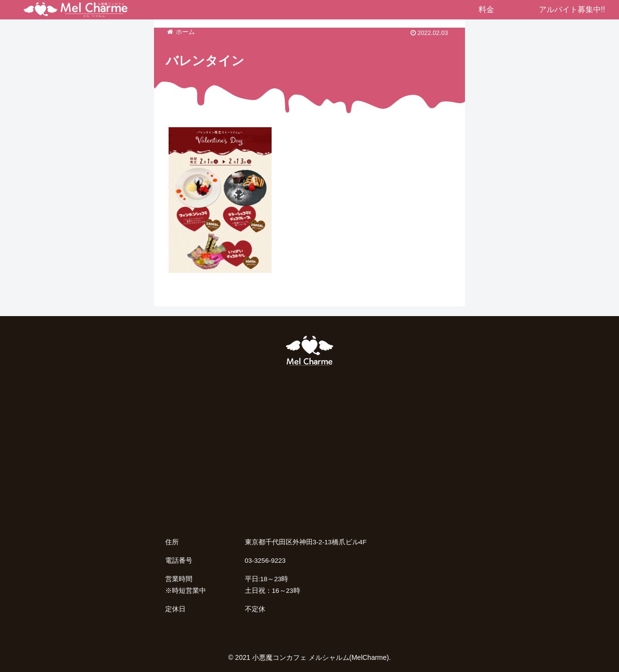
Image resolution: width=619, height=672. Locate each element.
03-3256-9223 (265, 561)
